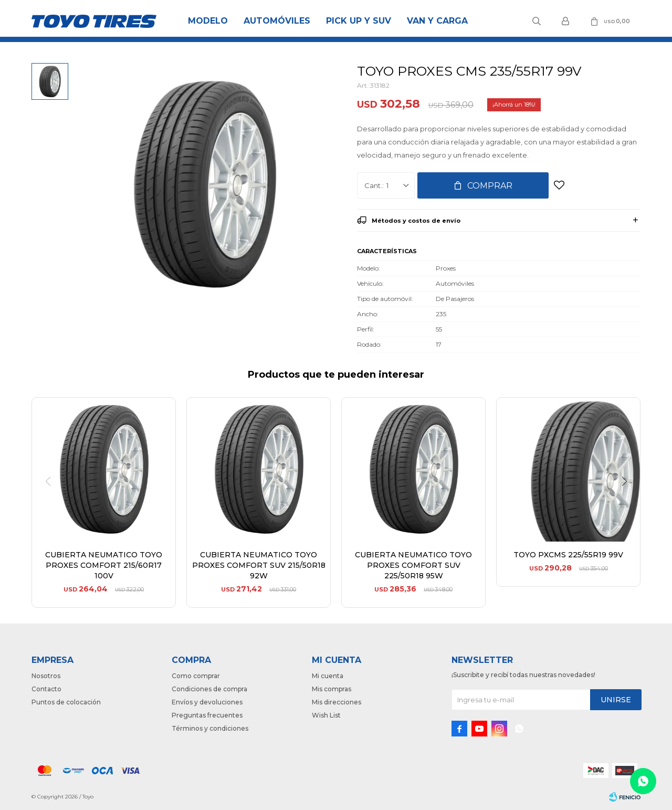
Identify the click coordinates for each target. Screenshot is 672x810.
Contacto (46, 689)
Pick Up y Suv (359, 21)
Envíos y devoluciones (207, 702)
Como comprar (196, 676)
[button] (628, 503)
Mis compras (332, 689)
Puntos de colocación (66, 702)
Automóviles (277, 21)
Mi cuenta (328, 676)
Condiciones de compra (209, 689)
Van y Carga (437, 21)
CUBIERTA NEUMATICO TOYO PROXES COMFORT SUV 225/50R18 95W (413, 565)
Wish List (326, 715)
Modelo (208, 21)
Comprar (490, 186)
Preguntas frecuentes (207, 715)
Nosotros (46, 676)
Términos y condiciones (210, 728)
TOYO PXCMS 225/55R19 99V (568, 555)
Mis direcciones (337, 702)
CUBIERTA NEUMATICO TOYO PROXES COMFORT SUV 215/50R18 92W (259, 565)
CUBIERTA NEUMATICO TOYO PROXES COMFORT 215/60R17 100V (104, 565)
